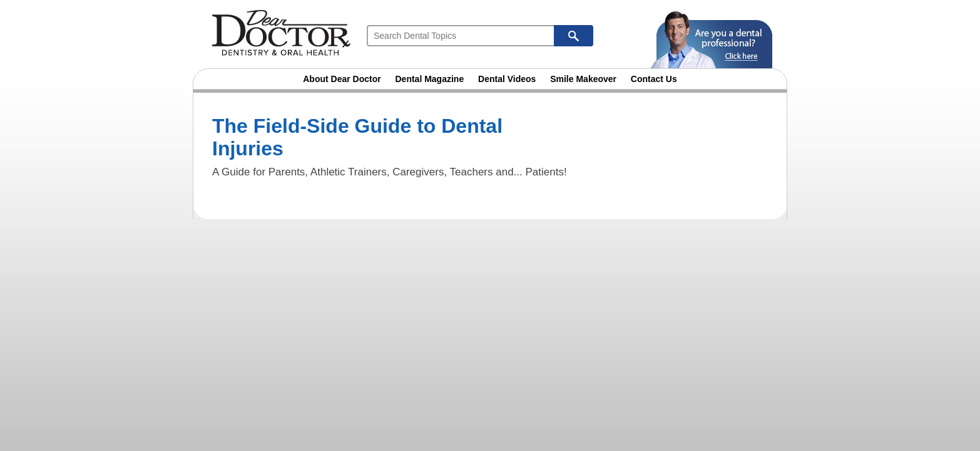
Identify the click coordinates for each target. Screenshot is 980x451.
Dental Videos (507, 79)
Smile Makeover (583, 79)
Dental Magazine (430, 79)
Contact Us (654, 79)
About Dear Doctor (342, 79)
